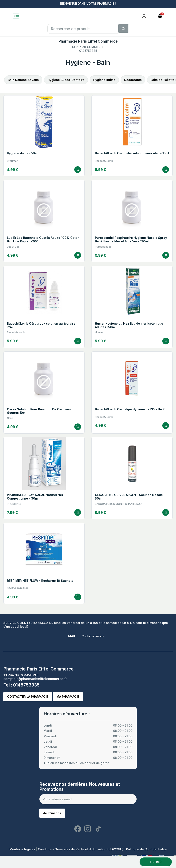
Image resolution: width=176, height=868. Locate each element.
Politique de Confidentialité (146, 849)
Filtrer (156, 862)
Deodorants (133, 80)
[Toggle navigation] (16, 16)
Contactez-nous (93, 636)
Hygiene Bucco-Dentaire (66, 80)
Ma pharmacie (68, 697)
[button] (160, 16)
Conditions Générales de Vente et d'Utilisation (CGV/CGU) (81, 849)
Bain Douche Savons (23, 80)
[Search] (123, 28)
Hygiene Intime (104, 80)
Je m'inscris (52, 813)
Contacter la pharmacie (28, 697)
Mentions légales (23, 849)
